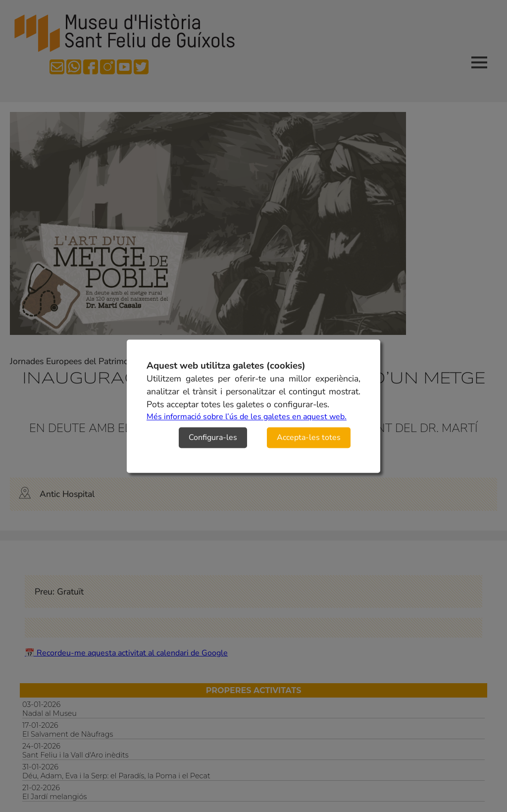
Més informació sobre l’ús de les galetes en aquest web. (247, 417)
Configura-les (213, 437)
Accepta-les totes (309, 437)
